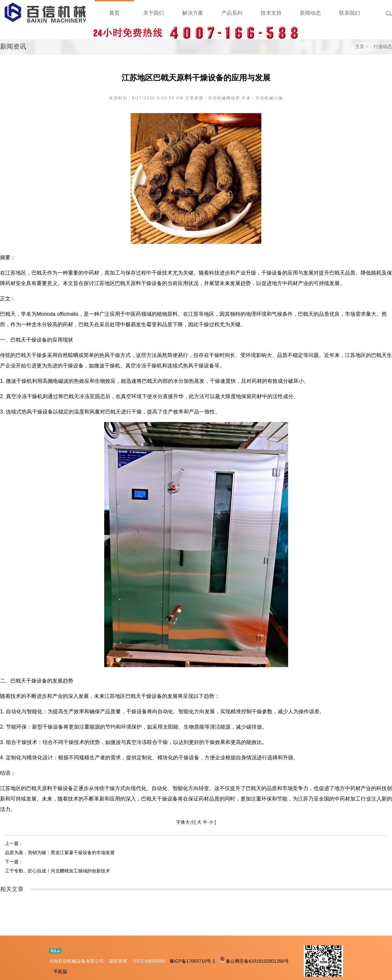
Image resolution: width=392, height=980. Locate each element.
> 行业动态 (379, 47)
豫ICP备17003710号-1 (192, 961)
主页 (360, 47)
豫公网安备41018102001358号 (257, 961)
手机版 (60, 972)
